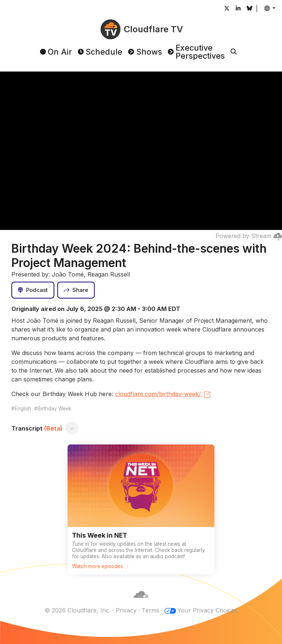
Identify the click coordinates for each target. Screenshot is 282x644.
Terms (151, 610)
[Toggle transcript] (72, 428)
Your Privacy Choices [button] (207, 610)
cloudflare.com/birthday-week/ (163, 395)
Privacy (126, 610)
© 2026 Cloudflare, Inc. (77, 610)
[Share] (76, 290)
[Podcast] (33, 290)
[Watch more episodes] (141, 509)
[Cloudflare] (141, 601)
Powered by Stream (249, 236)
